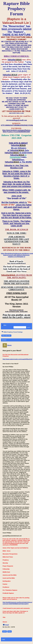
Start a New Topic (6, 336)
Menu (4, 325)
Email (7, 625)
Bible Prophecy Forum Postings (12, 332)
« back (3, 639)
